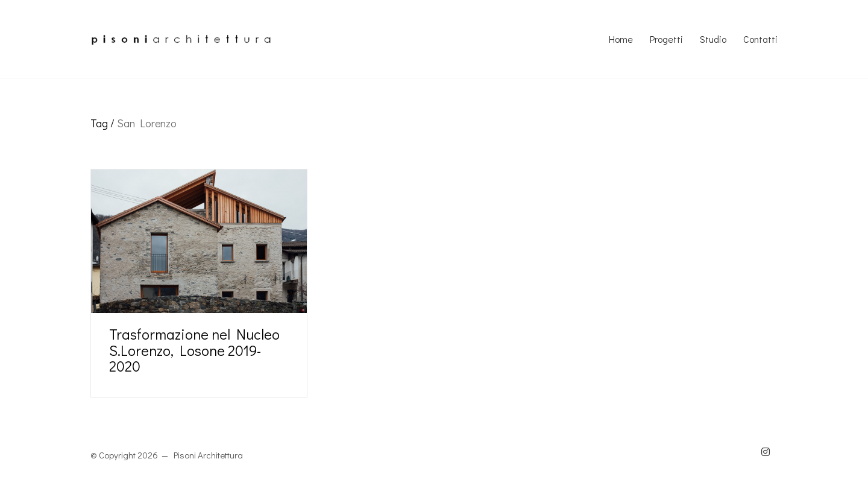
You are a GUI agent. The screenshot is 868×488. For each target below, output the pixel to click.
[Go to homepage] (181, 39)
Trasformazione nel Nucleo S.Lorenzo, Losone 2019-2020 (194, 350)
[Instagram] (766, 452)
